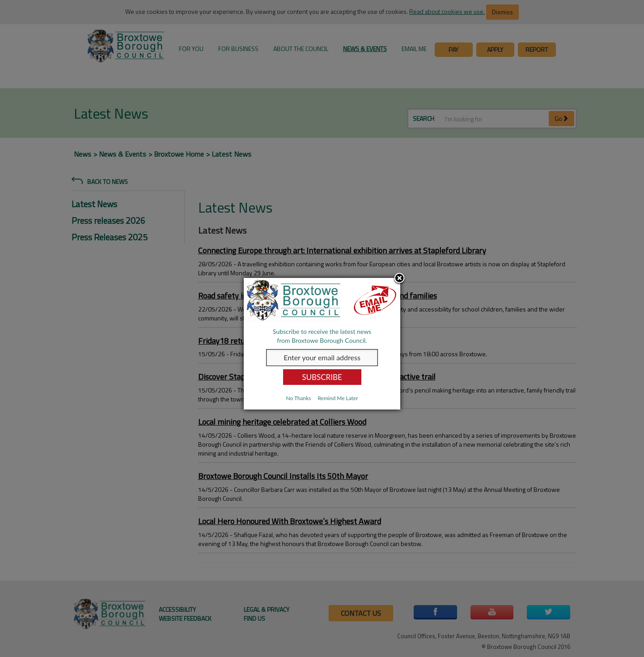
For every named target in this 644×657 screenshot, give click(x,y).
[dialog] (322, 344)
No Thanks (298, 398)
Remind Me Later (338, 398)
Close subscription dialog (399, 279)
